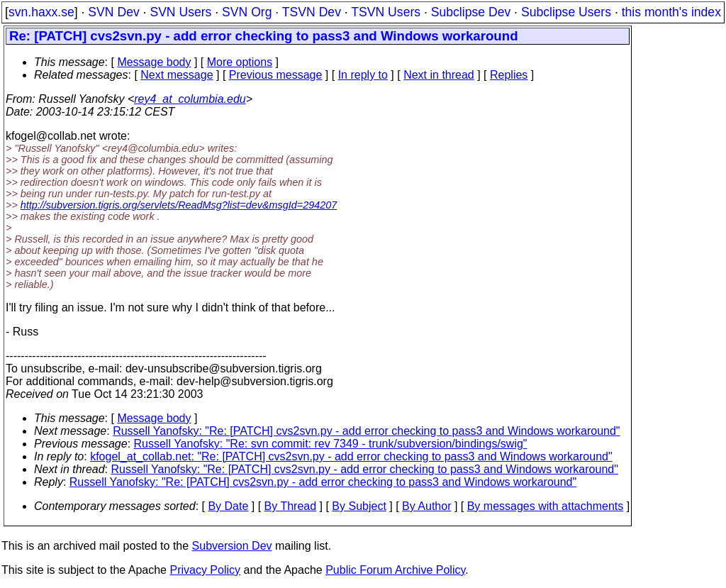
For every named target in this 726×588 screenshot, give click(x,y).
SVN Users (180, 12)
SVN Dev (113, 12)
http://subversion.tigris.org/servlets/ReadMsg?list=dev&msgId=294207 (179, 205)
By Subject (359, 506)
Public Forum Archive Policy (395, 570)
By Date (228, 506)
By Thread (291, 506)
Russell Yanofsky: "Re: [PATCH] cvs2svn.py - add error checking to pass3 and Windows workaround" (366, 431)
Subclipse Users (566, 12)
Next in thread (439, 75)
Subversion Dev (232, 546)
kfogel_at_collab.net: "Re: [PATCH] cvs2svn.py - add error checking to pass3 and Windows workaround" (351, 456)
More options (240, 62)
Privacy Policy (205, 570)
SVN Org (247, 12)
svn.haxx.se (41, 12)
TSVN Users (386, 12)
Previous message (276, 75)
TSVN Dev (312, 12)
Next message (177, 75)
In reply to (363, 75)
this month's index (671, 12)
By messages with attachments (546, 506)
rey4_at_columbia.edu (190, 99)
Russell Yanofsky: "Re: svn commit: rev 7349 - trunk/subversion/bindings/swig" (331, 444)
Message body (154, 62)
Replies (509, 75)
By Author (426, 506)
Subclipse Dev (471, 12)
